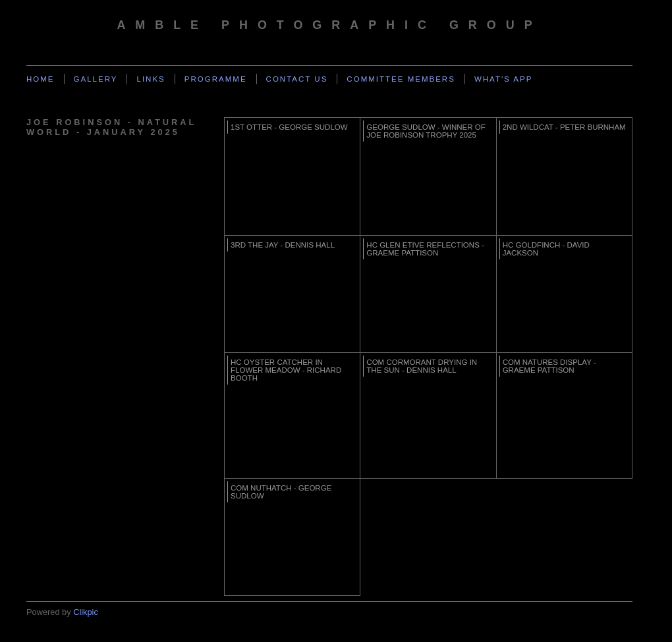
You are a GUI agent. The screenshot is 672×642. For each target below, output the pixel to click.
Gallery (96, 79)
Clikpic (86, 612)
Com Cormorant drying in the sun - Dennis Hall (422, 366)
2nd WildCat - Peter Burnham (564, 127)
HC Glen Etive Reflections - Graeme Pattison (425, 249)
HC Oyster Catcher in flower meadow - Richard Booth (286, 370)
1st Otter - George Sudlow (289, 127)
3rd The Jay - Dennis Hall (283, 245)
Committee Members (401, 79)
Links (151, 79)
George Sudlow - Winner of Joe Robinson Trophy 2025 (426, 131)
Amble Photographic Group (329, 25)
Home (41, 79)
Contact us (297, 79)
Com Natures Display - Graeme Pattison (549, 366)
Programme (216, 79)
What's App (504, 79)
